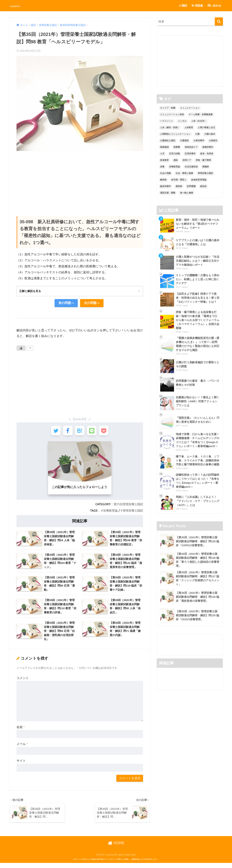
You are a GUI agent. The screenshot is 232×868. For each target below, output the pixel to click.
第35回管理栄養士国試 (128, 506)
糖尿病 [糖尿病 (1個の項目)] (163, 180)
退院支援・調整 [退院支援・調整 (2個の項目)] (168, 193)
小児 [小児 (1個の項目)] (162, 154)
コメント (23, 682)
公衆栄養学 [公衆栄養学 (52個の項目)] (199, 141)
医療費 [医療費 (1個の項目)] (177, 147)
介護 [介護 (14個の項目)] (197, 134)
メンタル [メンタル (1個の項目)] (182, 121)
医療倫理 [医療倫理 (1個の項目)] (164, 147)
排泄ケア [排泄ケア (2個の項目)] (187, 160)
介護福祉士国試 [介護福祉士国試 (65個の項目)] (168, 141)
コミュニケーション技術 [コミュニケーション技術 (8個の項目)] (172, 115)
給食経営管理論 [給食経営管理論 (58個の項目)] (199, 180)
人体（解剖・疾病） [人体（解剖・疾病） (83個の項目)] (170, 128)
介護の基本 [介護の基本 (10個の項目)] (210, 134)
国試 (183, 6)
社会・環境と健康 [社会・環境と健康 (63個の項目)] (184, 173)
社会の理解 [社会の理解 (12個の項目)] (165, 173)
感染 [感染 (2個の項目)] (176, 160)
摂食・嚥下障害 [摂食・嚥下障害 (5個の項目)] (203, 160)
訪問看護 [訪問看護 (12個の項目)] (191, 186)
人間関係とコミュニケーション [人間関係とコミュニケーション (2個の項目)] (175, 134)
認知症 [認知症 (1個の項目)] (203, 186)
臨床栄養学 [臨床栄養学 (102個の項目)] (165, 186)
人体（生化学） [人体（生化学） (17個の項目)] (199, 121)
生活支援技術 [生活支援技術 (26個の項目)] (191, 167)
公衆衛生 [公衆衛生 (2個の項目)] (213, 141)
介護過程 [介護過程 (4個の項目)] (184, 141)
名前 (21, 731)
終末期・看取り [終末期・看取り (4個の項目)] (179, 180)
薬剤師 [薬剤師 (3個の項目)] (179, 186)
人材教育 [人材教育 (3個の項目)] (189, 128)
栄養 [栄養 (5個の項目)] (162, 167)
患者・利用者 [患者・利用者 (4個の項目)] (207, 154)
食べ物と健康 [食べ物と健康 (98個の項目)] (187, 193)
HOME (116, 848)
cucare (17, 6)
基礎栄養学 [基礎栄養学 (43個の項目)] (208, 147)
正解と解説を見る (31, 291)
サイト (21, 765)
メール (22, 748)
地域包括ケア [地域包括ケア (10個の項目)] (191, 147)
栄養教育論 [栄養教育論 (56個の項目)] (175, 167)
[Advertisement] (80, 180)
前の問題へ (66, 304)
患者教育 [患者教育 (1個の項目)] (164, 160)
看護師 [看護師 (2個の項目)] (206, 167)
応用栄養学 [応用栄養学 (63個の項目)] (190, 154)
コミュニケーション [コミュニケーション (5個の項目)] (190, 108)
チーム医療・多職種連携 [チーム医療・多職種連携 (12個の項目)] (201, 115)
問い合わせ (214, 6)
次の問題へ (92, 304)
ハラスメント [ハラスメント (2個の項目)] (167, 121)
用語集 (197, 6)
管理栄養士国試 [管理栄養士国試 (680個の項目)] (205, 173)
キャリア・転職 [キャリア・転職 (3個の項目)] (168, 108)
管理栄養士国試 (133, 513)
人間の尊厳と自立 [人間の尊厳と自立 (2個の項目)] (206, 128)
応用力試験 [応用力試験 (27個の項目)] (175, 154)
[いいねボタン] (21, 349)
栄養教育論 (110, 513)
